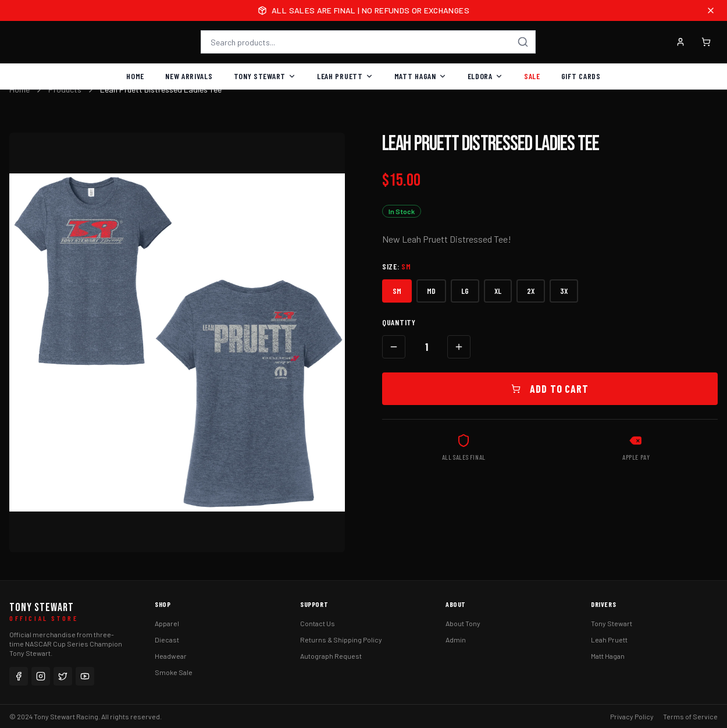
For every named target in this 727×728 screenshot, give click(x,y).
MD (431, 291)
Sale (532, 76)
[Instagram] (41, 676)
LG (465, 291)
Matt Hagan (420, 76)
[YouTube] (85, 676)
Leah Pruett (345, 76)
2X (531, 291)
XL (498, 291)
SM (397, 291)
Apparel (167, 623)
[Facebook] (19, 676)
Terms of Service (690, 716)
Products (65, 89)
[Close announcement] (711, 10)
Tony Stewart (265, 76)
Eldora (485, 76)
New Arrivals (189, 76)
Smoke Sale (174, 672)
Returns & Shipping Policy (341, 640)
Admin (456, 640)
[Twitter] (63, 676)
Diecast (167, 640)
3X (564, 291)
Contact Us (318, 623)
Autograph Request (331, 656)
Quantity (399, 322)
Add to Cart (550, 389)
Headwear (171, 656)
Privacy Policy (632, 716)
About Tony (463, 623)
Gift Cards (581, 76)
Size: (397, 266)
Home (135, 76)
